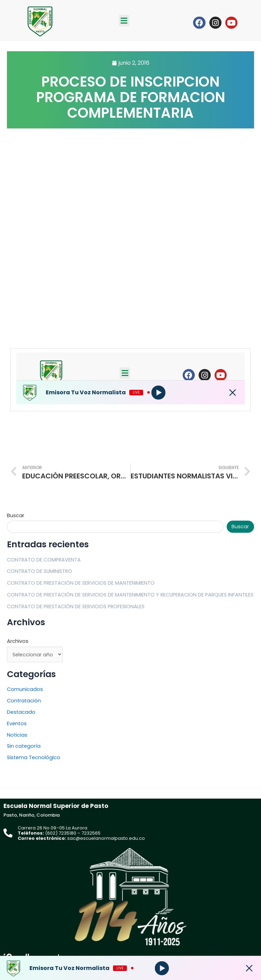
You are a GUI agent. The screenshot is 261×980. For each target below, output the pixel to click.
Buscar (16, 515)
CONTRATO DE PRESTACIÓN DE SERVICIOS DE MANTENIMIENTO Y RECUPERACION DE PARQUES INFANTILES (130, 595)
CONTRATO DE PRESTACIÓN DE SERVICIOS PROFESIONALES (76, 606)
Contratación (24, 701)
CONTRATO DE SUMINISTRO (40, 571)
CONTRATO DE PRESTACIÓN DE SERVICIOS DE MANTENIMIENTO (81, 583)
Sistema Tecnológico (34, 757)
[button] (124, 21)
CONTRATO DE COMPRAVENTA (44, 560)
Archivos (18, 641)
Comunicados (25, 689)
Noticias (17, 735)
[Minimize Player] (249, 968)
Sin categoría (24, 746)
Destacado (21, 712)
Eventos (17, 723)
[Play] (162, 968)
